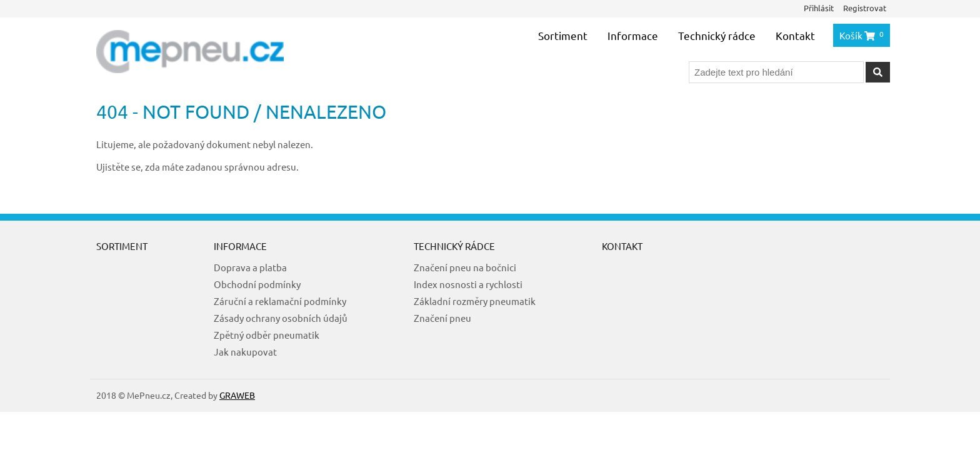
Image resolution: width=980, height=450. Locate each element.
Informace (633, 35)
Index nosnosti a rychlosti (468, 284)
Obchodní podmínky (257, 284)
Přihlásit (819, 8)
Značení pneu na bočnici (465, 267)
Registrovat (865, 8)
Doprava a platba (250, 267)
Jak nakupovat (245, 352)
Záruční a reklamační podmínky (280, 301)
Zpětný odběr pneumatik (267, 335)
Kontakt (795, 35)
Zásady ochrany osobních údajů (281, 318)
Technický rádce (717, 35)
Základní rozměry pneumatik (475, 301)
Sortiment (563, 35)
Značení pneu (442, 318)
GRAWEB (237, 395)
